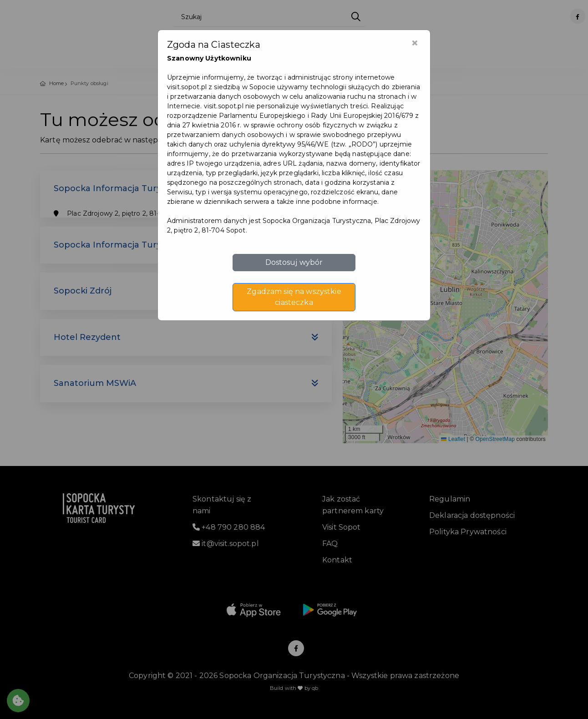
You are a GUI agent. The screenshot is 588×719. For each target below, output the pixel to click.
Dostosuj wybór (294, 262)
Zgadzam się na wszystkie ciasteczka (294, 297)
